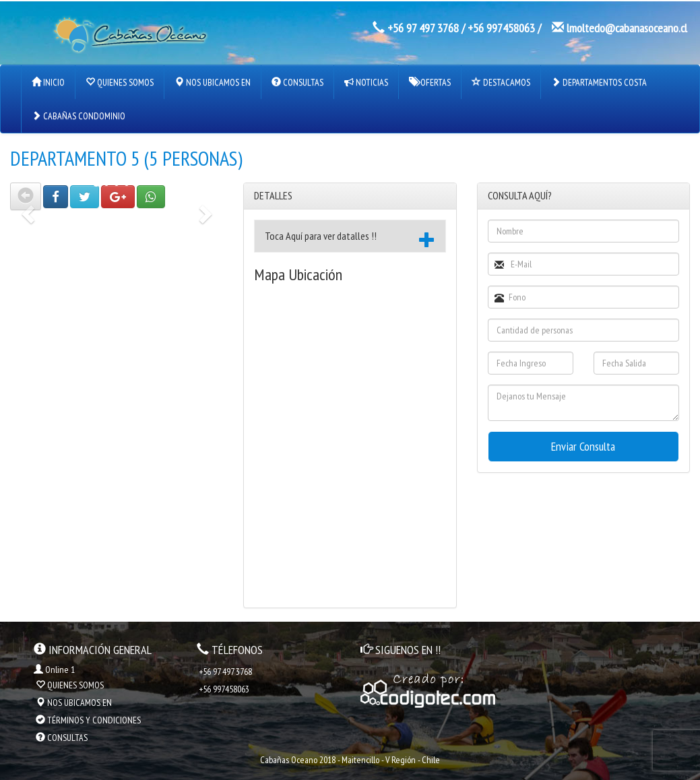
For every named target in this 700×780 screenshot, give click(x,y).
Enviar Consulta (583, 446)
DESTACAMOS (501, 82)
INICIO (48, 82)
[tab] (350, 236)
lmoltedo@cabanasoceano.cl (627, 28)
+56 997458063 (501, 28)
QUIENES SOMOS (120, 82)
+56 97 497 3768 (423, 28)
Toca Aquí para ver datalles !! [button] (350, 238)
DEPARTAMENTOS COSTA (599, 82)
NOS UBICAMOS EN (213, 82)
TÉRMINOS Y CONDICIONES (88, 720)
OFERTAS (430, 82)
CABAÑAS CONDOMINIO (78, 116)
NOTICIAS (366, 82)
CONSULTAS (297, 82)
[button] (26, 196)
